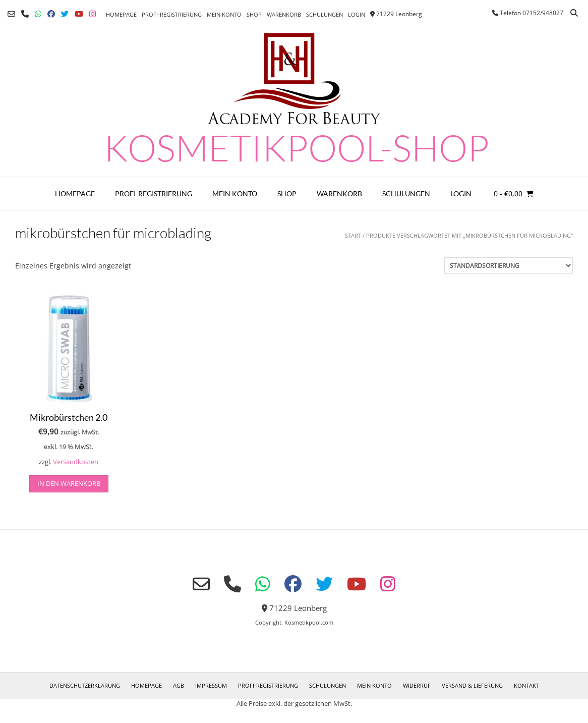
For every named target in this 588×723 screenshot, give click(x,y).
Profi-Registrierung (172, 14)
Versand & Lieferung (472, 685)
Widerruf (417, 685)
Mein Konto (224, 14)
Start (353, 235)
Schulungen (325, 14)
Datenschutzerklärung (85, 685)
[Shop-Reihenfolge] (509, 266)
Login (357, 14)
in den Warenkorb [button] (69, 483)
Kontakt (526, 685)
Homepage (121, 14)
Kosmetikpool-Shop (297, 147)
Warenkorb (284, 14)
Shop (254, 14)
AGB (179, 685)
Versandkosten (76, 462)
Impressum (211, 685)
